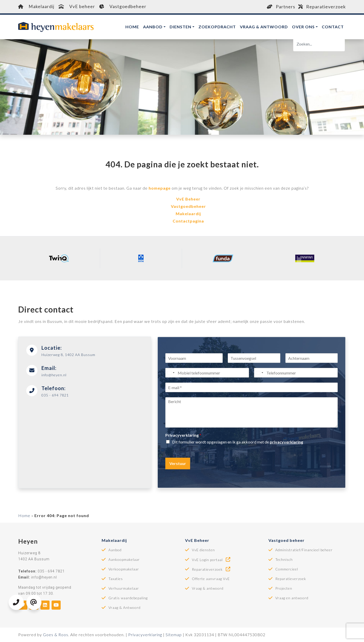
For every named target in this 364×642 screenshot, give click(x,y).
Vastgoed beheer (287, 540)
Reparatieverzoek (322, 7)
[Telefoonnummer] (296, 373)
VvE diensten (203, 550)
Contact (333, 27)
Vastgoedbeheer (123, 7)
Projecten (284, 589)
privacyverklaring (286, 442)
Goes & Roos (56, 635)
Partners (281, 7)
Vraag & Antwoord (124, 608)
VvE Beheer (188, 199)
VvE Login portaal (211, 560)
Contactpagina (188, 221)
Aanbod (153, 27)
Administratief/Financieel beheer (304, 550)
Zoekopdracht (217, 27)
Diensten (180, 27)
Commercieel (287, 569)
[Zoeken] (319, 44)
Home (132, 27)
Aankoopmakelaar (124, 560)
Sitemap (174, 635)
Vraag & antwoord (264, 27)
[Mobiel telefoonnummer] (207, 373)
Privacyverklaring (183, 435)
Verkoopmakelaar (124, 569)
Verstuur (178, 463)
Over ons (303, 27)
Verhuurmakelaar (124, 589)
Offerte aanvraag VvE (211, 579)
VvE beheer (77, 7)
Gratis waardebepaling (128, 598)
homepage (160, 188)
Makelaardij (36, 7)
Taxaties (116, 579)
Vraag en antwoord (292, 598)
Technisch (284, 560)
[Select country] (171, 373)
